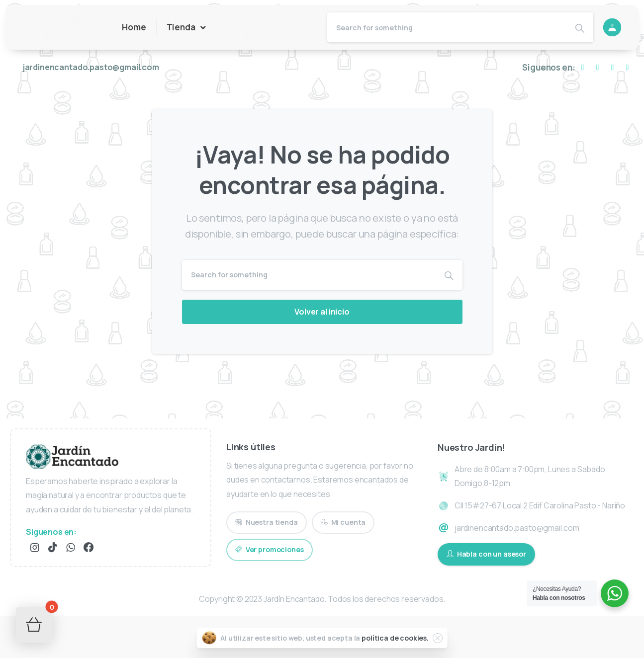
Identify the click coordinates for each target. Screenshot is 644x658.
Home (134, 27)
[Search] (447, 27)
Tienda (186, 28)
